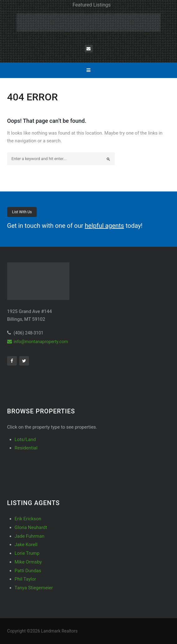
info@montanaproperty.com (38, 342)
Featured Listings (92, 5)
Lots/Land (25, 439)
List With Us (22, 212)
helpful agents (105, 226)
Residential (26, 448)
